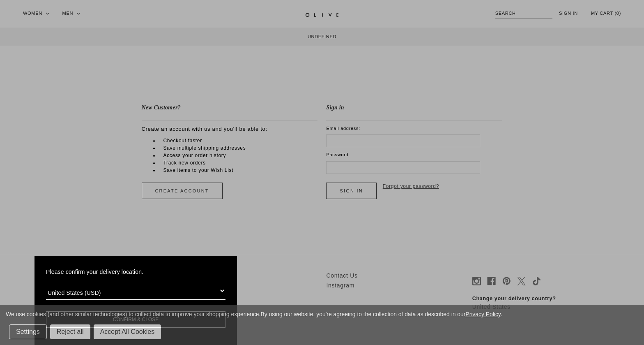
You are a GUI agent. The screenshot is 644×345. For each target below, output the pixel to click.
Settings (28, 332)
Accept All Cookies (128, 332)
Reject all (70, 332)
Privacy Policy (483, 314)
